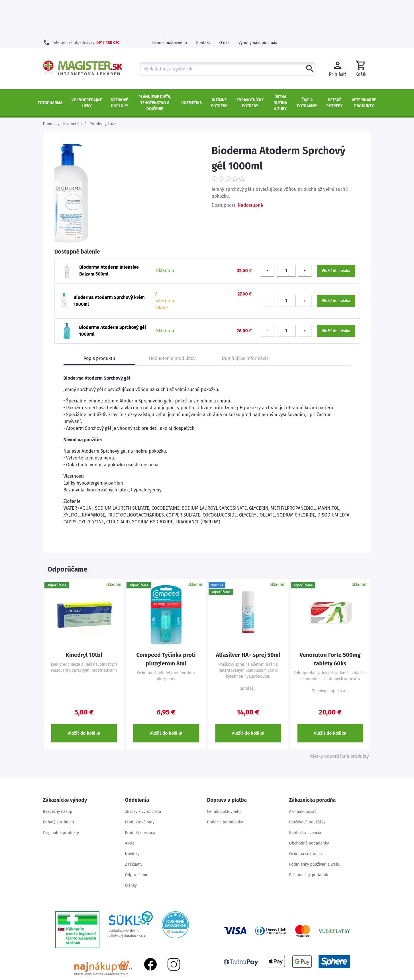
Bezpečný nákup (58, 775)
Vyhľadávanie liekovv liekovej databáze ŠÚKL (131, 888)
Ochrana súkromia (306, 817)
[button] (361, 32)
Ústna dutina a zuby (280, 66)
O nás (224, 6)
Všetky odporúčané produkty (339, 719)
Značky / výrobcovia (143, 775)
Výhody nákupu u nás (258, 6)
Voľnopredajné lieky (87, 66)
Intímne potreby (219, 66)
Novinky (132, 817)
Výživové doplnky (119, 66)
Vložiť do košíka (84, 696)
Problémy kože (103, 87)
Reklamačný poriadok (309, 838)
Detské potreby (334, 66)
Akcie (130, 806)
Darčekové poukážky (307, 785)
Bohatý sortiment (59, 785)
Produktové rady (140, 785)
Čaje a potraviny (307, 66)
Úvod (317, 977)
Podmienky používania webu (315, 828)
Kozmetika (192, 66)
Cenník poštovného (170, 6)
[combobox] (228, 32)
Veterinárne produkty (364, 66)
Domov (49, 87)
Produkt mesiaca (140, 796)
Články (131, 849)
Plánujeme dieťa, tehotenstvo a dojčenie (155, 66)
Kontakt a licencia (305, 796)
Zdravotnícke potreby (250, 66)
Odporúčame (137, 838)
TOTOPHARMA (50, 66)
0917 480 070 (108, 6)
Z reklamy (134, 828)
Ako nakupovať (303, 775)
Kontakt (203, 6)
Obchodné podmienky (309, 806)
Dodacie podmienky (225, 785)
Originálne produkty (61, 796)
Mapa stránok (339, 977)
